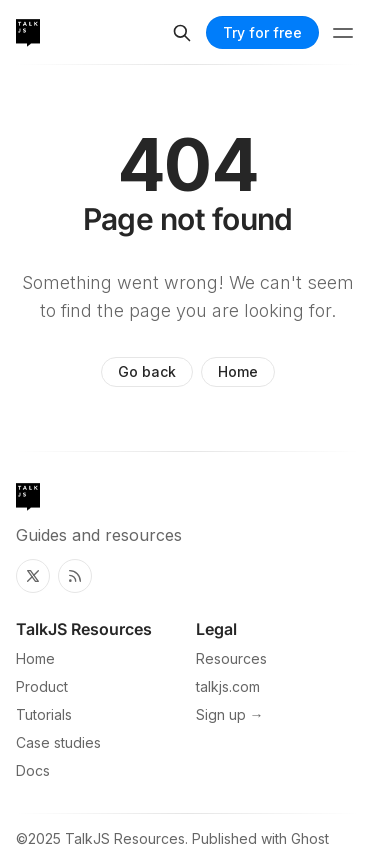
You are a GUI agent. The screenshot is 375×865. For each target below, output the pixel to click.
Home (238, 371)
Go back (147, 371)
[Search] (182, 33)
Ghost (310, 838)
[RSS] (75, 576)
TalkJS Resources (125, 838)
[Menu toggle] (343, 33)
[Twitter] (33, 576)
